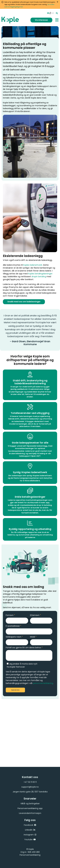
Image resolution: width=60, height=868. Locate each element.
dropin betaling (39, 277)
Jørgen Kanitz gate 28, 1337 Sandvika (30, 792)
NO (53, 13)
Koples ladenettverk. (33, 266)
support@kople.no (30, 787)
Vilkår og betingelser (30, 804)
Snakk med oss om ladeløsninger (24, 302)
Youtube (28, 839)
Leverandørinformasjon (30, 813)
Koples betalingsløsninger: (40, 274)
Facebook (29, 825)
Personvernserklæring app (30, 808)
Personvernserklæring (30, 855)
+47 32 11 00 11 (30, 782)
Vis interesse (41, 20)
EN (48, 13)
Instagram (29, 835)
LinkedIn (29, 830)
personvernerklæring (43, 683)
